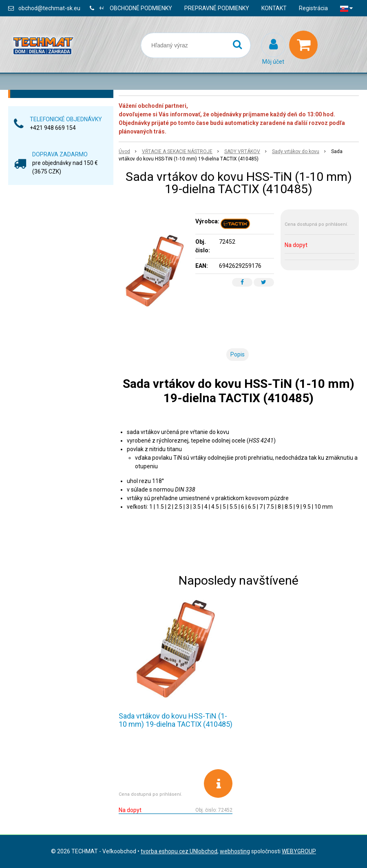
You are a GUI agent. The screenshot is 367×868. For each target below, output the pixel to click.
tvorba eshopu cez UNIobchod (179, 851)
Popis (238, 354)
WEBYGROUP (299, 851)
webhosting (235, 851)
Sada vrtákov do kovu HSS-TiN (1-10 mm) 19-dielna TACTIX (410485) (176, 720)
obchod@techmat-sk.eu (49, 8)
